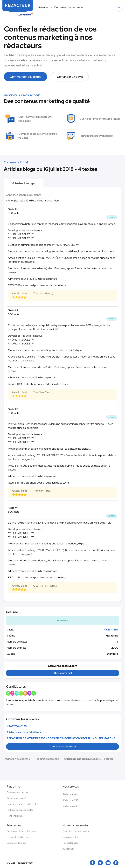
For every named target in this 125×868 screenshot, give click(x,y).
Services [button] (45, 7)
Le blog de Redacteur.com (20, 837)
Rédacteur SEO (70, 800)
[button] (119, 8)
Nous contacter (70, 837)
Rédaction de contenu (17, 759)
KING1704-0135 (17, 726)
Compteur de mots (16, 843)
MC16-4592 (111, 630)
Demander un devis (70, 77)
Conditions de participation (76, 831)
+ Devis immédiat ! (62, 673)
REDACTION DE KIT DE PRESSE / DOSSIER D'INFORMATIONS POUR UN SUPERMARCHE (61, 738)
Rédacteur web (70, 794)
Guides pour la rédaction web (21, 831)
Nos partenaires (70, 843)
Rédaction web (70, 806)
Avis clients (68, 849)
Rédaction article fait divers (24, 732)
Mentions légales (15, 816)
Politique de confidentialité (20, 810)
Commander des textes (25, 77)
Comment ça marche (17, 792)
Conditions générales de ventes (22, 804)
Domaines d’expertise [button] (69, 7)
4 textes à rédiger (24, 183)
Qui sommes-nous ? (17, 798)
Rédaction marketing (47, 759)
